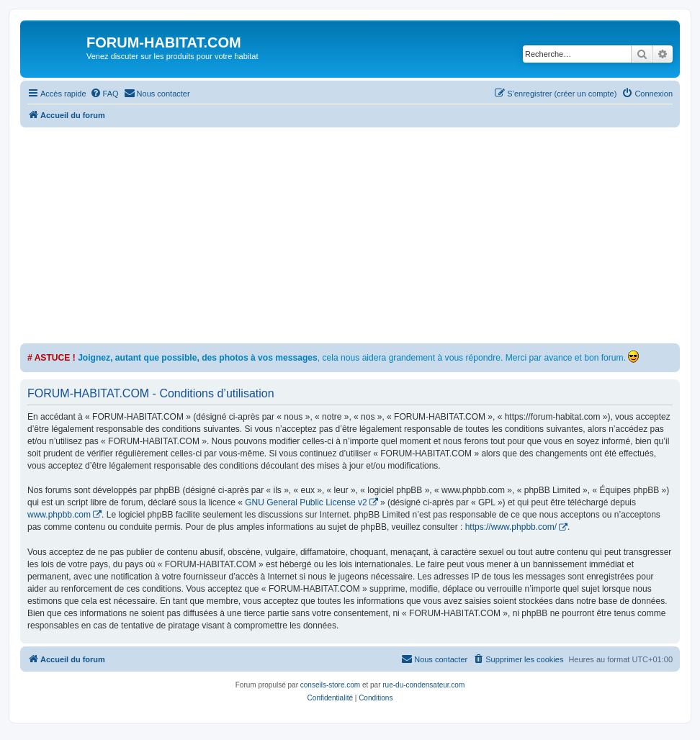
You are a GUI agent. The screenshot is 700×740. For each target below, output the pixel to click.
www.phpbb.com (59, 515)
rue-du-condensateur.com (423, 685)
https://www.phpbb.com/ (511, 527)
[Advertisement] (360, 235)
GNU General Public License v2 (306, 502)
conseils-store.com (330, 685)
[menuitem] (104, 94)
